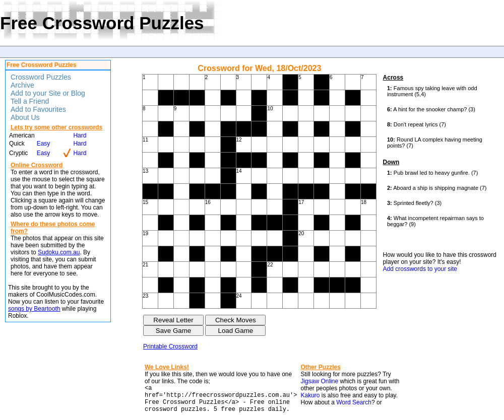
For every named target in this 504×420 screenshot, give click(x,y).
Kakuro (310, 395)
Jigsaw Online (319, 381)
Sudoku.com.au (59, 252)
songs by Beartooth (34, 309)
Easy (44, 144)
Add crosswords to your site (420, 269)
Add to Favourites (38, 109)
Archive (22, 85)
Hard (80, 135)
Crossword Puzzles (41, 77)
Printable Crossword (170, 346)
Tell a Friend (30, 101)
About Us (25, 117)
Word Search (354, 402)
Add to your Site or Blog (48, 93)
